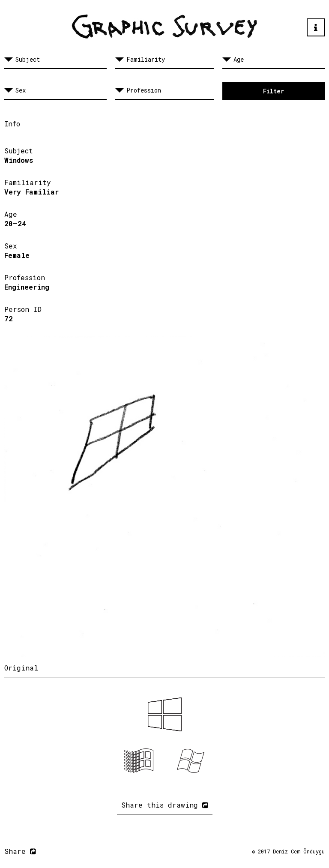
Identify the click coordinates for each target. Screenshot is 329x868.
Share (20, 851)
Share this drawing (165, 805)
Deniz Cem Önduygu (299, 851)
